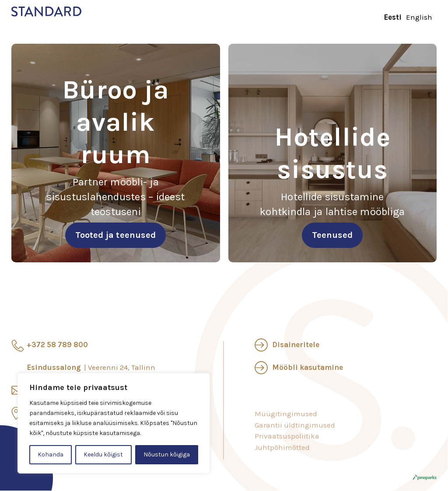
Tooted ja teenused (115, 235)
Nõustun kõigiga (167, 454)
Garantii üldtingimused (295, 425)
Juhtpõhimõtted (282, 447)
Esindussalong (91, 367)
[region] (114, 423)
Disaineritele (296, 345)
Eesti (393, 17)
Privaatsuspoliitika (287, 436)
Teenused (332, 235)
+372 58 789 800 (57, 345)
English (419, 17)
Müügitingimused (286, 414)
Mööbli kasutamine (308, 367)
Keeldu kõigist (103, 454)
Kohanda (51, 454)
